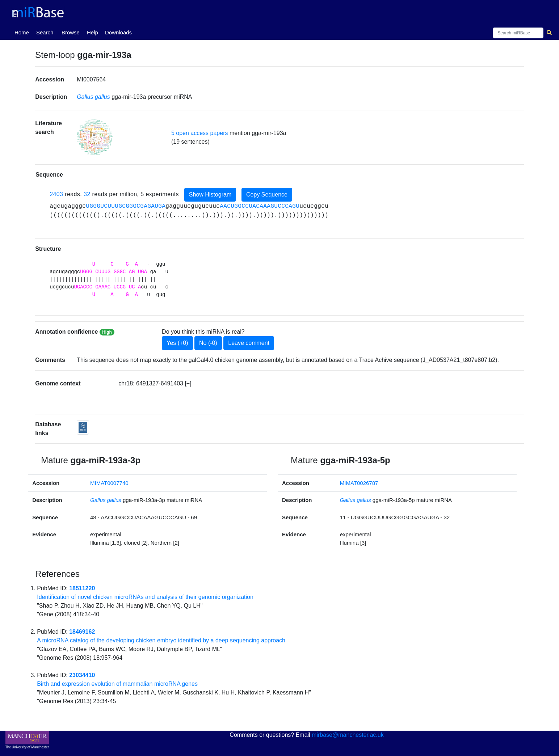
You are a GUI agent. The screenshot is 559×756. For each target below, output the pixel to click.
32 (87, 194)
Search (45, 32)
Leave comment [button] (249, 343)
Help (93, 32)
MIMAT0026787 (359, 483)
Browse (71, 32)
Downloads (118, 32)
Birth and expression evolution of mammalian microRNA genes (117, 684)
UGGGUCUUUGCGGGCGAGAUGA (126, 206)
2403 (56, 194)
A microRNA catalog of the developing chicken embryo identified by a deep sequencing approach (161, 640)
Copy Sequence (267, 195)
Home (23, 32)
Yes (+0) (177, 343)
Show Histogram (210, 195)
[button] (95, 137)
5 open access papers (200, 133)
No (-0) (208, 343)
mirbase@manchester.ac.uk (348, 735)
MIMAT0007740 (109, 483)
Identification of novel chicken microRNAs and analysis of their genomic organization (145, 597)
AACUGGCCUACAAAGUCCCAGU (260, 206)
